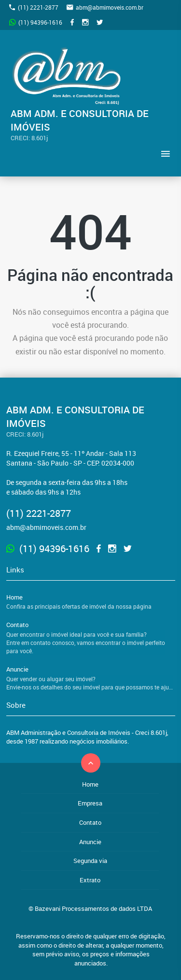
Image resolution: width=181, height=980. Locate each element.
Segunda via (90, 861)
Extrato (90, 880)
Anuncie (91, 678)
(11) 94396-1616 (36, 22)
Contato (91, 638)
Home (91, 602)
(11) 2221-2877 (34, 7)
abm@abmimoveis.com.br (105, 7)
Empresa (90, 803)
